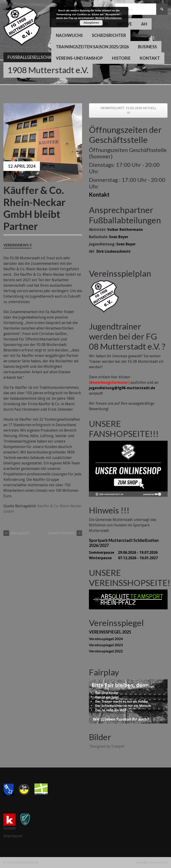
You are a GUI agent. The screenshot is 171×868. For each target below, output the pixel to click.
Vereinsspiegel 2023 (106, 645)
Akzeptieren (91, 23)
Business (147, 47)
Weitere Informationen (109, 18)
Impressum (13, 836)
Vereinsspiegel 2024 (106, 639)
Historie (121, 58)
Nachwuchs (69, 35)
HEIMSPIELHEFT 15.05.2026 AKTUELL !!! (128, 110)
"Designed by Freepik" (107, 746)
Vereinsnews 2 (17, 245)
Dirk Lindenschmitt (114, 251)
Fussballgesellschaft (32, 57)
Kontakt (150, 58)
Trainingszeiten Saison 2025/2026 (92, 47)
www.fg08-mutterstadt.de (152, 863)
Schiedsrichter (109, 35)
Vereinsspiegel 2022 (106, 651)
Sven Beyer (119, 237)
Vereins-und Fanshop (79, 58)
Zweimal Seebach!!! (65, 533)
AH (144, 24)
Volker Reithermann (125, 230)
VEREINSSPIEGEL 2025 (110, 632)
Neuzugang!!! (17, 533)
